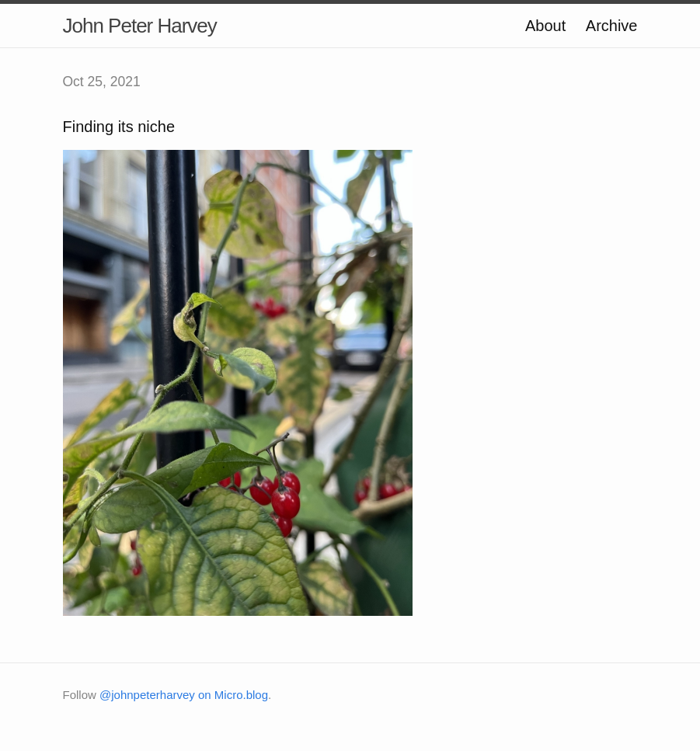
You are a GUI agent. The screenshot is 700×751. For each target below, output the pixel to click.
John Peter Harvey (140, 26)
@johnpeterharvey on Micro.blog (184, 695)
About (545, 26)
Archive (612, 26)
